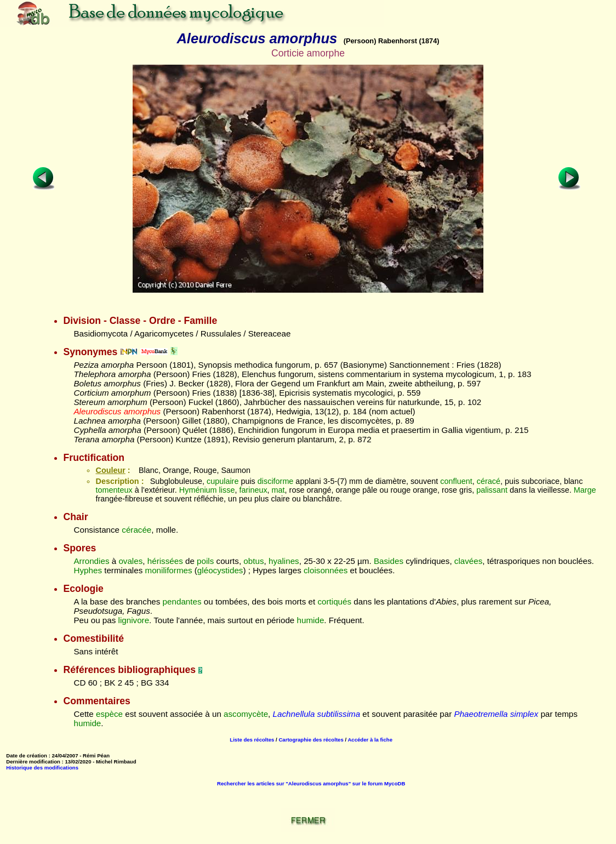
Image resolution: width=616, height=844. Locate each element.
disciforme (276, 481)
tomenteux (114, 490)
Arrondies (91, 561)
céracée (136, 530)
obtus (253, 561)
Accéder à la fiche (370, 740)
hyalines (284, 561)
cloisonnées (326, 570)
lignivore (134, 620)
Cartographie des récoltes (311, 740)
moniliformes (168, 570)
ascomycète (246, 714)
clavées (469, 561)
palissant (492, 490)
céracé (489, 481)
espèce (109, 714)
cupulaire (223, 481)
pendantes (182, 601)
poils (205, 561)
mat (278, 490)
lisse (227, 490)
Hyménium (198, 490)
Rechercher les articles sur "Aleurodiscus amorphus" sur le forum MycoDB (311, 783)
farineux (253, 490)
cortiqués (334, 601)
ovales (130, 561)
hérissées (165, 561)
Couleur (110, 470)
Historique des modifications (42, 768)
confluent (456, 481)
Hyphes (88, 570)
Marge (585, 490)
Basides (389, 561)
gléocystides (220, 570)
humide (311, 620)
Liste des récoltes (252, 740)
